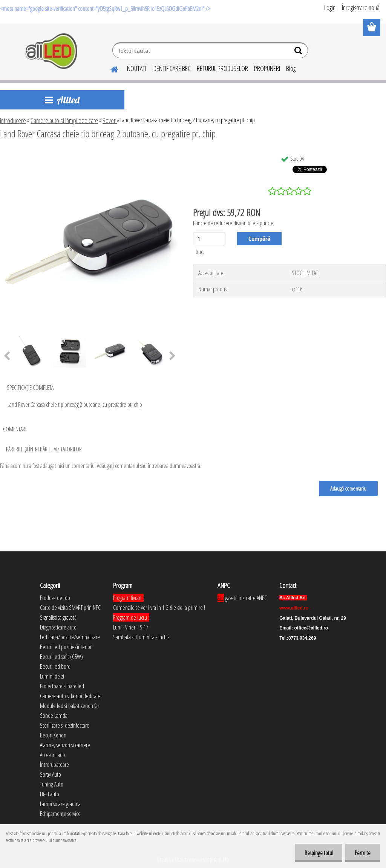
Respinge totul (319, 853)
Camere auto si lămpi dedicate (64, 120)
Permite (363, 853)
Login (330, 8)
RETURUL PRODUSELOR (222, 68)
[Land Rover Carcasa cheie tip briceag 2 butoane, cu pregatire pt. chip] (90, 154)
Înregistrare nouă (361, 8)
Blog (291, 68)
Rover (110, 120)
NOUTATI (137, 68)
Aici (221, 598)
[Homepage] (110, 68)
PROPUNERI (267, 68)
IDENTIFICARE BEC (172, 68)
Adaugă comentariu (348, 488)
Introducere (13, 120)
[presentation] (172, 356)
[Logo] (52, 51)
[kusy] (209, 239)
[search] (299, 52)
